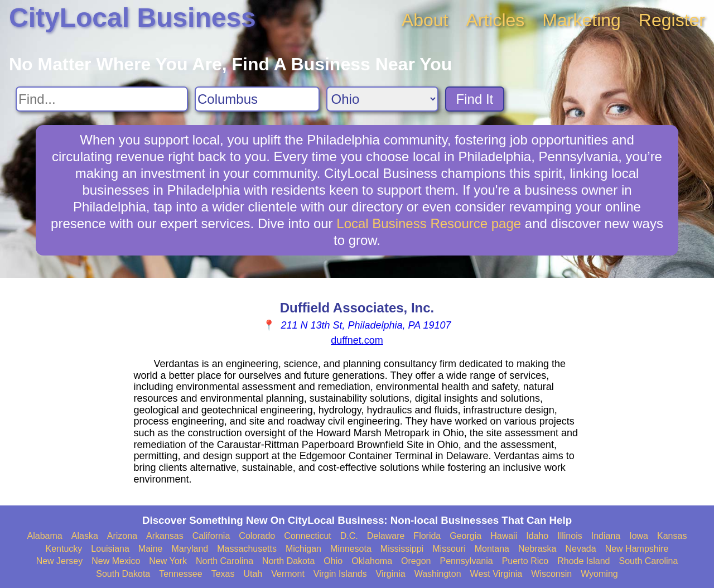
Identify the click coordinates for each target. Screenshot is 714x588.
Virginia (391, 574)
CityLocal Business (132, 18)
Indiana (606, 536)
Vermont (288, 574)
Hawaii (504, 536)
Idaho (537, 536)
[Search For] (102, 99)
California (211, 536)
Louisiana (110, 549)
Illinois (570, 536)
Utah (253, 574)
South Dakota (123, 574)
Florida (427, 536)
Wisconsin (551, 574)
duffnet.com (357, 340)
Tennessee (180, 574)
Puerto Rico (525, 561)
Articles (495, 20)
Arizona (122, 536)
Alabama (45, 536)
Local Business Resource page (429, 223)
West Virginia (496, 574)
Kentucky (64, 549)
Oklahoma (372, 561)
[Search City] (257, 99)
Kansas (672, 536)
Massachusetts (247, 549)
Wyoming (599, 574)
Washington (438, 574)
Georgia (465, 536)
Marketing (582, 20)
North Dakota (288, 561)
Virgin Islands (340, 574)
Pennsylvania (466, 561)
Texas (223, 574)
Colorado (257, 536)
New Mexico (116, 561)
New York (168, 561)
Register (672, 20)
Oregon (416, 561)
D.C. (349, 536)
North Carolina (225, 561)
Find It (475, 99)
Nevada (580, 549)
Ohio (333, 561)
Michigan (303, 549)
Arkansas (165, 536)
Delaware (386, 536)
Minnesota (351, 549)
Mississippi (402, 549)
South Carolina (649, 561)
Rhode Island (583, 561)
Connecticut (308, 536)
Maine (151, 549)
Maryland (190, 549)
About (425, 20)
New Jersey (60, 561)
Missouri (449, 549)
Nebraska (537, 549)
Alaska (85, 536)
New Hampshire (637, 549)
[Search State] (382, 99)
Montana (492, 549)
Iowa (639, 536)
